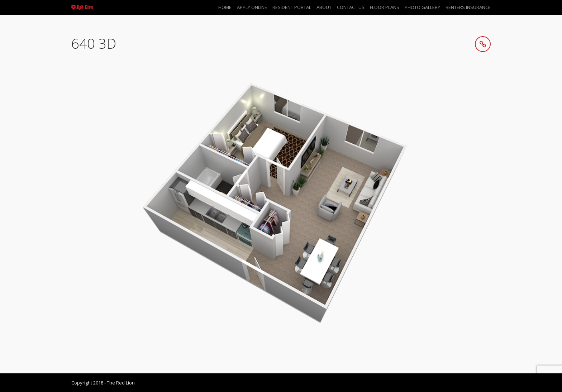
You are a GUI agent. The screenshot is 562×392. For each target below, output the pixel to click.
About (324, 7)
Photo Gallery (422, 7)
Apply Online (252, 7)
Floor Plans (385, 7)
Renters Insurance (468, 7)
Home (225, 7)
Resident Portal (292, 7)
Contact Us (351, 7)
